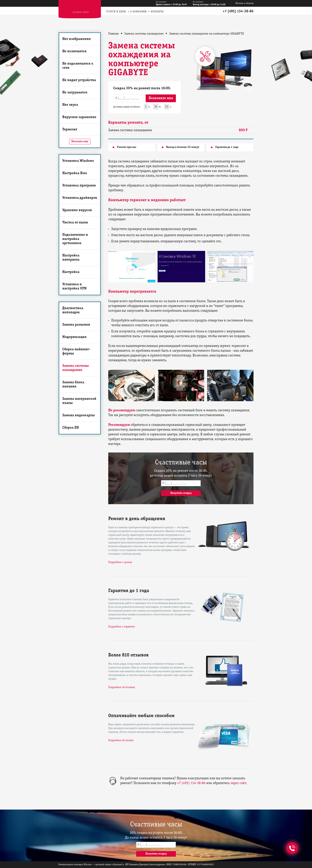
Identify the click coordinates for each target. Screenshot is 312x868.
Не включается (74, 51)
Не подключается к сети (78, 66)
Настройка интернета (71, 258)
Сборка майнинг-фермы (76, 351)
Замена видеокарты (78, 415)
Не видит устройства (79, 80)
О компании (138, 12)
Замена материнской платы (79, 401)
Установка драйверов (80, 198)
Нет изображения (77, 39)
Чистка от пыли (75, 223)
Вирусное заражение (79, 117)
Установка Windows (78, 161)
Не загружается (75, 93)
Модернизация (74, 337)
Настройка (71, 272)
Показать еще (80, 141)
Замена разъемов (76, 325)
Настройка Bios (75, 173)
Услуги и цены (116, 12)
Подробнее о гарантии (122, 627)
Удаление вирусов (77, 210)
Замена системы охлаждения (76, 368)
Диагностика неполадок (73, 310)
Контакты (157, 12)
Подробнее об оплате (121, 740)
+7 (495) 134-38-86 (238, 11)
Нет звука (70, 105)
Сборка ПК (71, 428)
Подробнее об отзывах (122, 687)
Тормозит (70, 130)
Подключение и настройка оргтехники (75, 239)
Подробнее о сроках (120, 562)
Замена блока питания (73, 384)
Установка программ (79, 186)
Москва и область (245, 3)
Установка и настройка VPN (74, 286)
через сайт (238, 783)
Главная (114, 34)
